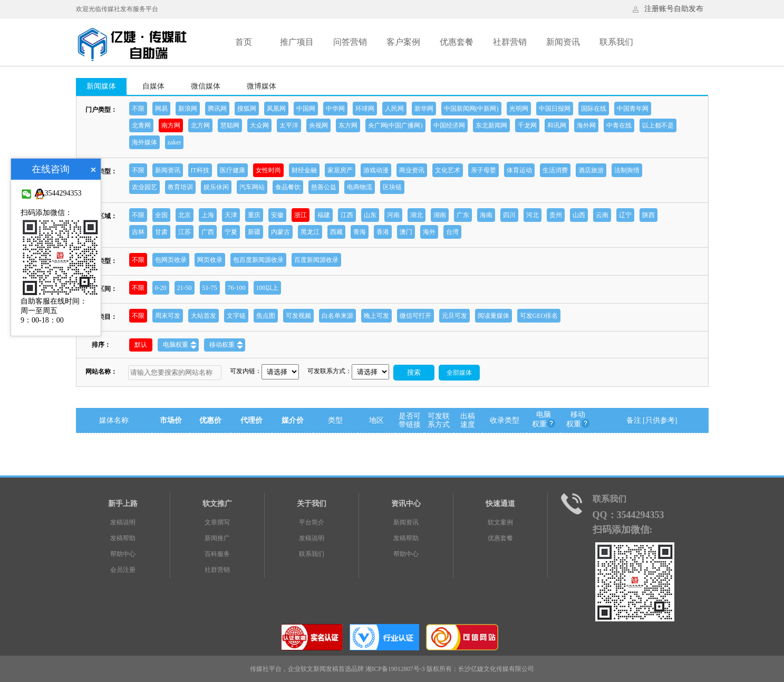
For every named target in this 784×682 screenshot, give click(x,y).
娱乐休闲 (216, 187)
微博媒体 (262, 86)
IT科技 (200, 170)
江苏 (185, 232)
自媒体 (153, 86)
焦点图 (266, 316)
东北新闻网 (491, 125)
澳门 (406, 232)
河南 (393, 215)
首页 (244, 42)
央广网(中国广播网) (395, 125)
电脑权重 (180, 345)
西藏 (336, 232)
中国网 (306, 109)
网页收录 (210, 260)
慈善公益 (324, 187)
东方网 (348, 125)
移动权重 (226, 345)
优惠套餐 (457, 42)
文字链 (236, 316)
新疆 (254, 232)
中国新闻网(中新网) (471, 109)
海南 (486, 215)
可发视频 (298, 316)
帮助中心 (123, 554)
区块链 (392, 187)
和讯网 (557, 125)
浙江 (301, 215)
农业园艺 (144, 187)
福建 (324, 215)
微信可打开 (415, 316)
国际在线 (594, 109)
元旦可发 (454, 316)
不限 (138, 109)
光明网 (519, 109)
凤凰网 (276, 109)
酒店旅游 (591, 170)
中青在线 (619, 125)
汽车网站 (252, 187)
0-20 (161, 288)
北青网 (141, 125)
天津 (231, 215)
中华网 (335, 109)
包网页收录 (171, 260)
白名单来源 (337, 316)
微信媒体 (206, 86)
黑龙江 (310, 232)
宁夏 (231, 232)
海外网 (586, 125)
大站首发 (204, 316)
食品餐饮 (288, 187)
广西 (208, 232)
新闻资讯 (563, 42)
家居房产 (340, 170)
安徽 (277, 215)
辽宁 (625, 215)
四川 (509, 215)
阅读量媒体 (493, 316)
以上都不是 (658, 125)
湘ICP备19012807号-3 (395, 669)
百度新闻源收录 (316, 260)
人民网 (394, 109)
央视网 (318, 125)
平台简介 (312, 522)
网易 (161, 109)
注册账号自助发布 (674, 9)
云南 (602, 215)
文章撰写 (217, 522)
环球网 (365, 109)
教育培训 (180, 187)
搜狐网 (247, 109)
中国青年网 (633, 109)
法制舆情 (627, 170)
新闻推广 (217, 538)
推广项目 (297, 42)
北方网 (200, 125)
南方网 (171, 125)
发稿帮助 (123, 538)
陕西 (649, 215)
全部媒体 (459, 373)
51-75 (210, 288)
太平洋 (289, 125)
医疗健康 (233, 170)
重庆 (254, 215)
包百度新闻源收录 (258, 260)
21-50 (185, 288)
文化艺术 (448, 170)
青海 (360, 232)
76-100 (237, 288)
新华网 (424, 109)
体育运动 (519, 170)
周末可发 (168, 316)
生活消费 (555, 170)
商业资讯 (412, 170)
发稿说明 (123, 522)
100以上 (267, 288)
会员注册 (123, 570)
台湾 (452, 232)
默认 (141, 345)
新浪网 (188, 109)
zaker (175, 142)
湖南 (440, 215)
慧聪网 (230, 125)
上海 (208, 215)
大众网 (259, 125)
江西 (347, 215)
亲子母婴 (483, 170)
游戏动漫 (376, 170)
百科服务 (217, 554)
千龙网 (527, 125)
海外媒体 (144, 142)
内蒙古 (280, 232)
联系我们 (616, 42)
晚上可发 (376, 316)
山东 (370, 215)
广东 (463, 215)
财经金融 (304, 170)
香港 (383, 232)
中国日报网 (555, 109)
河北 (533, 215)
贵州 (556, 215)
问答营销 (350, 42)
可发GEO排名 (539, 316)
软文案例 (500, 522)
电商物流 (360, 187)
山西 (579, 215)
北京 (185, 215)
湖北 (417, 215)
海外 (429, 232)
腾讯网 (217, 109)
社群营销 (510, 42)
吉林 (138, 232)
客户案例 (403, 42)
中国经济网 (449, 125)
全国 (161, 215)
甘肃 (161, 232)
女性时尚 (268, 170)
